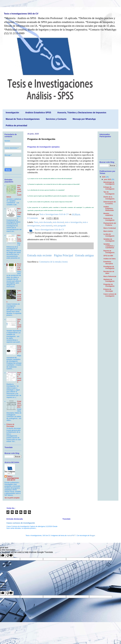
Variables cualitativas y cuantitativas (109, 246)
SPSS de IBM (108, 256)
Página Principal (64, 255)
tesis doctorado (45, 222)
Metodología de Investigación (109, 183)
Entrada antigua (85, 255)
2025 (104, 177)
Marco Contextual (19, 211)
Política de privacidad (16, 126)
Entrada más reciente (40, 255)
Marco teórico (108, 231)
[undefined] (9, 593)
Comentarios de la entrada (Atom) (53, 262)
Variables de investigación (19, 324)
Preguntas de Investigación (109, 285)
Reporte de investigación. (109, 252)
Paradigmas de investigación (109, 268)
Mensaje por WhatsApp (84, 119)
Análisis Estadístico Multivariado (109, 209)
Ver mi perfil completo (12, 498)
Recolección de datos (19, 267)
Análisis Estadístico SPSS (38, 113)
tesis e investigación (73, 222)
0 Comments (33, 218)
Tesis (36, 222)
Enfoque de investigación (19, 350)
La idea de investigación (109, 235)
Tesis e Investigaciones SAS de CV (21, 14)
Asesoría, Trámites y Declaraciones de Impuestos (82, 113)
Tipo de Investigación (109, 193)
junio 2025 (108, 180)
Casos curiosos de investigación (110, 295)
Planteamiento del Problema (110, 224)
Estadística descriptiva (19, 404)
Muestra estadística (108, 214)
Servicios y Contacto (56, 119)
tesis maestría (47, 226)
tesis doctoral (58, 222)
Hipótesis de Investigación (109, 280)
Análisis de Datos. (110, 259)
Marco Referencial (19, 238)
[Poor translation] (9, 556)
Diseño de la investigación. (19, 377)
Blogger (92, 536)
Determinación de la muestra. (110, 203)
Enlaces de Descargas (10, 425)
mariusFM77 (71, 536)
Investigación (12, 113)
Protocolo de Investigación (109, 219)
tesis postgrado (60, 226)
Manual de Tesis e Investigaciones (23, 119)
